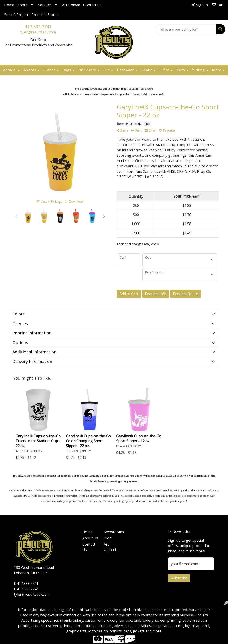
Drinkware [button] (87, 70)
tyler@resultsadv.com (38, 32)
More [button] (217, 70)
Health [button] (147, 70)
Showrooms (112, 532)
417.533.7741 (38, 27)
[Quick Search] (185, 29)
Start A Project (16, 15)
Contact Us (92, 5)
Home (9, 5)
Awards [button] (30, 70)
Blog (108, 538)
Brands (49, 70)
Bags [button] (67, 70)
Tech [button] (181, 70)
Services (45, 5)
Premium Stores (45, 15)
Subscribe (179, 578)
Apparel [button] (10, 70)
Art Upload (71, 5)
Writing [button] (198, 70)
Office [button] (164, 70)
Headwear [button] (125, 70)
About (22, 5)
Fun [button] (106, 70)
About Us (90, 538)
